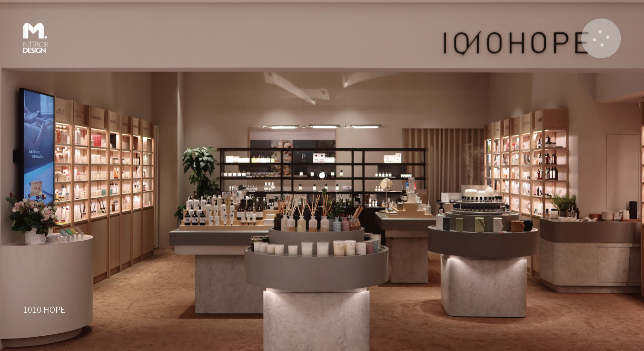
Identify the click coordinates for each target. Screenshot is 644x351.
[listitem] (322, 175)
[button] (601, 38)
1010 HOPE (44, 309)
